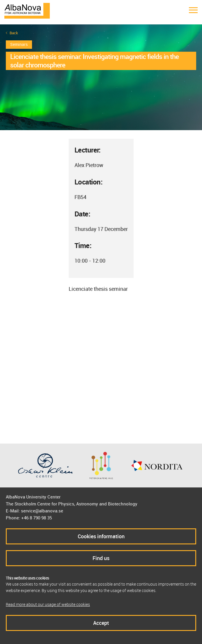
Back (14, 33)
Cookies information (101, 536)
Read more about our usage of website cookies (48, 604)
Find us (101, 558)
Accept (101, 623)
